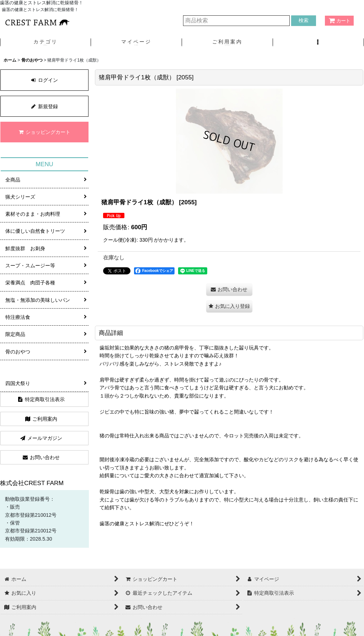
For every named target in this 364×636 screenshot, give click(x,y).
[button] (318, 43)
